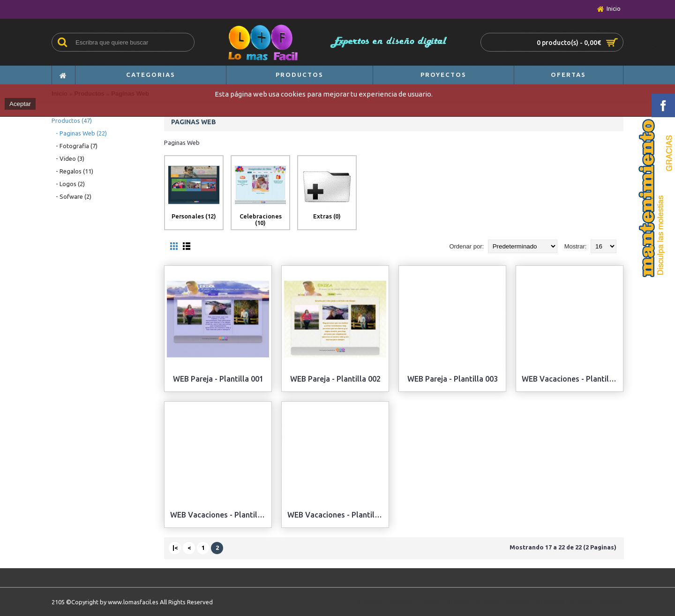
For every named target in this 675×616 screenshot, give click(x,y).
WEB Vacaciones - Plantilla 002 (220, 515)
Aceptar (20, 104)
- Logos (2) (68, 184)
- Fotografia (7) (75, 146)
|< (175, 548)
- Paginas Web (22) (79, 133)
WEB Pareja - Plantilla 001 (218, 379)
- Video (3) (68, 158)
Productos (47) (72, 120)
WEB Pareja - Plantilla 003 (453, 379)
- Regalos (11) (72, 171)
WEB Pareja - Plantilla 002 (335, 379)
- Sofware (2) (71, 196)
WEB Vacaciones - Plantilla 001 (571, 379)
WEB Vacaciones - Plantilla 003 (337, 515)
